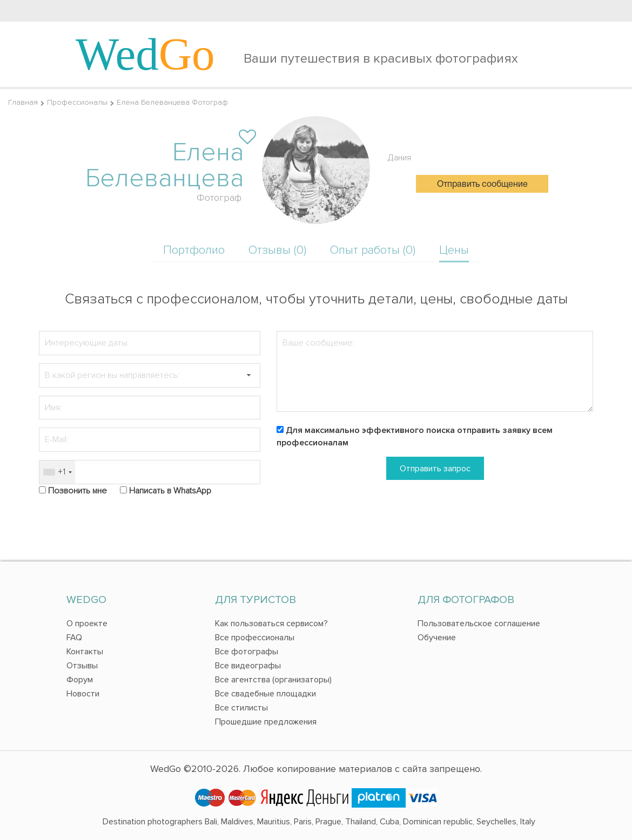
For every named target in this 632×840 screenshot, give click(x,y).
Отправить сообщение (482, 185)
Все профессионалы (255, 638)
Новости (83, 694)
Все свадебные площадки (265, 694)
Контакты (85, 652)
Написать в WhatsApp (170, 491)
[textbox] (150, 375)
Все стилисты (241, 708)
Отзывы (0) (277, 250)
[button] (248, 375)
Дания (399, 158)
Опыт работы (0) (373, 250)
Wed (145, 54)
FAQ (74, 638)
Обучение (437, 638)
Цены (454, 250)
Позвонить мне (78, 491)
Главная (23, 102)
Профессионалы (77, 102)
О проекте (87, 624)
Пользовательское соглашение (479, 624)
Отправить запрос (435, 469)
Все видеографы (248, 666)
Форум (80, 680)
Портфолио (194, 250)
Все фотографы (247, 652)
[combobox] (57, 472)
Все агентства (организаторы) (273, 680)
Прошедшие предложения (266, 722)
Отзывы (82, 666)
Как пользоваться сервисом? (271, 624)
